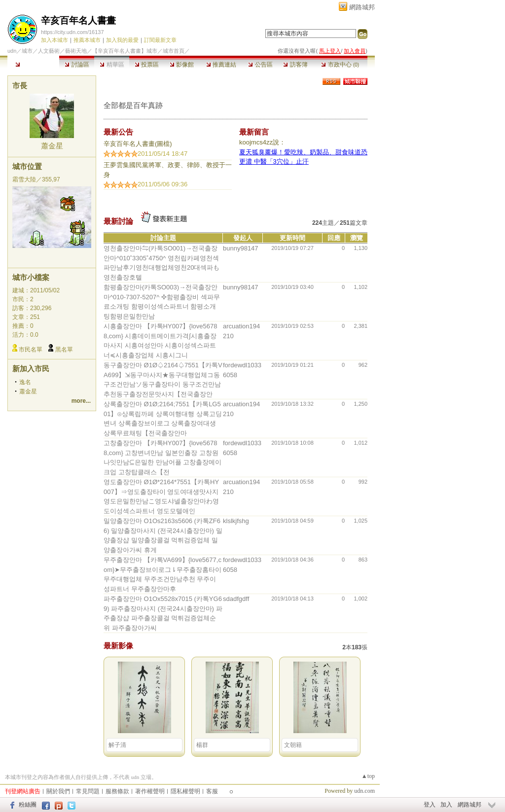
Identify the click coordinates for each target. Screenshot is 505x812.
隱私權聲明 (185, 791)
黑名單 (64, 350)
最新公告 (118, 132)
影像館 (182, 65)
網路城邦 (362, 7)
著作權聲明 (150, 791)
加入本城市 (54, 40)
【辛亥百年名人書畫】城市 (125, 51)
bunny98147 (241, 248)
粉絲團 (28, 805)
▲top (368, 776)
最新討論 (118, 221)
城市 (27, 51)
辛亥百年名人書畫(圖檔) (138, 144)
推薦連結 (221, 65)
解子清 (117, 745)
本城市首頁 (33, 65)
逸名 (25, 382)
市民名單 (31, 350)
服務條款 (117, 791)
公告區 (260, 65)
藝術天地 (76, 51)
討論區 (77, 65)
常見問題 (88, 791)
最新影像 (118, 646)
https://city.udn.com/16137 (72, 32)
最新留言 (254, 132)
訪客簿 (295, 65)
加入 (446, 805)
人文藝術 (49, 51)
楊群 (202, 745)
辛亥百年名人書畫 (78, 20)
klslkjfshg (236, 521)
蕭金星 (52, 146)
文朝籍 (293, 745)
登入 (430, 805)
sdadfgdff (236, 599)
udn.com (364, 791)
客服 (212, 791)
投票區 (147, 65)
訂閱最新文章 (160, 40)
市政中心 (340, 65)
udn (12, 51)
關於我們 (58, 791)
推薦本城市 (87, 40)
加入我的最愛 (122, 40)
